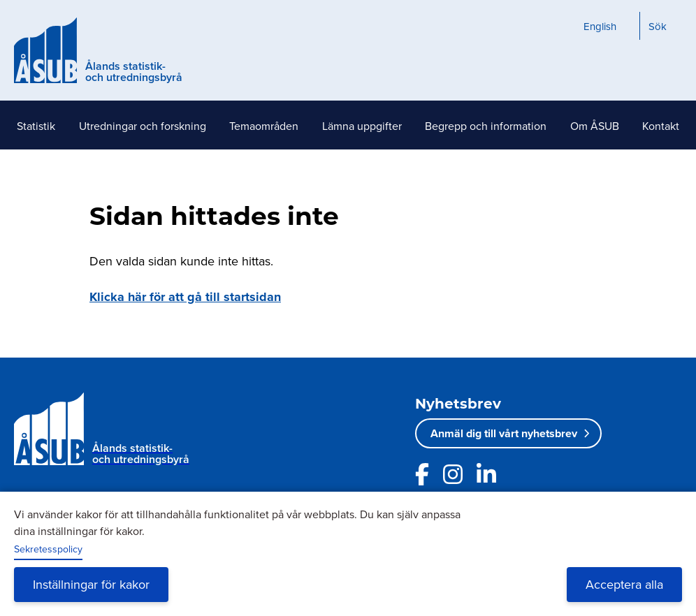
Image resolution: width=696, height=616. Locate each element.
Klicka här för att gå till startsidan (185, 297)
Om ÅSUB (595, 126)
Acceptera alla (624, 584)
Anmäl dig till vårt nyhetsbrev (504, 433)
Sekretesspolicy (48, 549)
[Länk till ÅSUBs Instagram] (453, 474)
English (600, 26)
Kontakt (661, 126)
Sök (658, 26)
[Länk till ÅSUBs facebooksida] (422, 474)
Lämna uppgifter (362, 126)
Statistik (36, 126)
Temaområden (264, 126)
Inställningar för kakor (91, 584)
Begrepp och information (486, 126)
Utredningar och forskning (143, 126)
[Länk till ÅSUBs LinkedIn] (486, 474)
